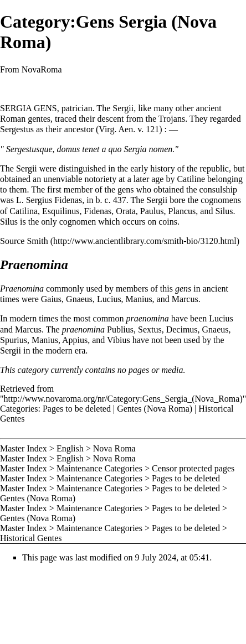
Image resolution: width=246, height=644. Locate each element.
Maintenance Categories (99, 468)
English (70, 448)
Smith (37, 241)
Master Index (24, 448)
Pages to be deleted (77, 409)
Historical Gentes (31, 538)
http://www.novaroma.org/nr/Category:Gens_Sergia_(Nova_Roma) (123, 399)
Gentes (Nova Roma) (155, 409)
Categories (19, 409)
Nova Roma (114, 448)
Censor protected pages (193, 468)
